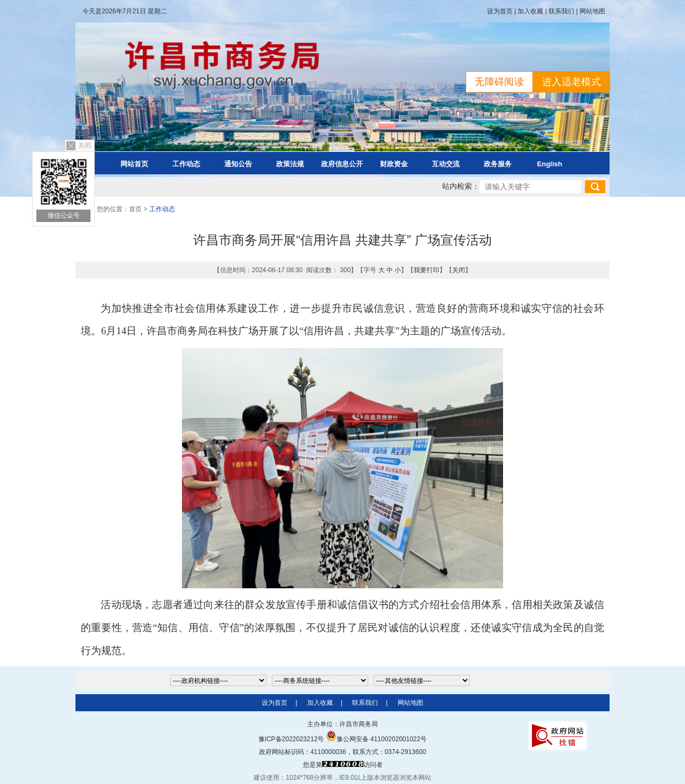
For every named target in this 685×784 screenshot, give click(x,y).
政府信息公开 (342, 164)
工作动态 (186, 164)
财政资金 (394, 164)
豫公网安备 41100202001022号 (376, 739)
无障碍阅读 (499, 82)
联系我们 (561, 11)
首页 (135, 209)
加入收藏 (530, 11)
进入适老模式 (572, 82)
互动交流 (446, 164)
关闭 (85, 145)
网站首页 (134, 164)
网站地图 (592, 11)
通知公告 (238, 164)
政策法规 (290, 164)
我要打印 (427, 270)
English (550, 164)
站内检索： (461, 186)
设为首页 (500, 11)
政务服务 (498, 164)
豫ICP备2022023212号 (291, 739)
